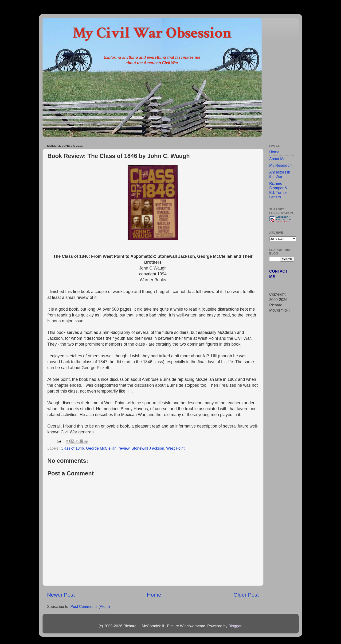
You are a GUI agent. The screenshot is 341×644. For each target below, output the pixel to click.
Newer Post (61, 595)
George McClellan (101, 448)
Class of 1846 (72, 448)
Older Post (246, 595)
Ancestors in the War (280, 174)
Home (154, 595)
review (124, 448)
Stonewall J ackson (148, 448)
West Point (175, 448)
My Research (280, 165)
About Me (277, 159)
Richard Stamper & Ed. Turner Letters (278, 190)
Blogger (235, 626)
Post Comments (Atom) (90, 606)
